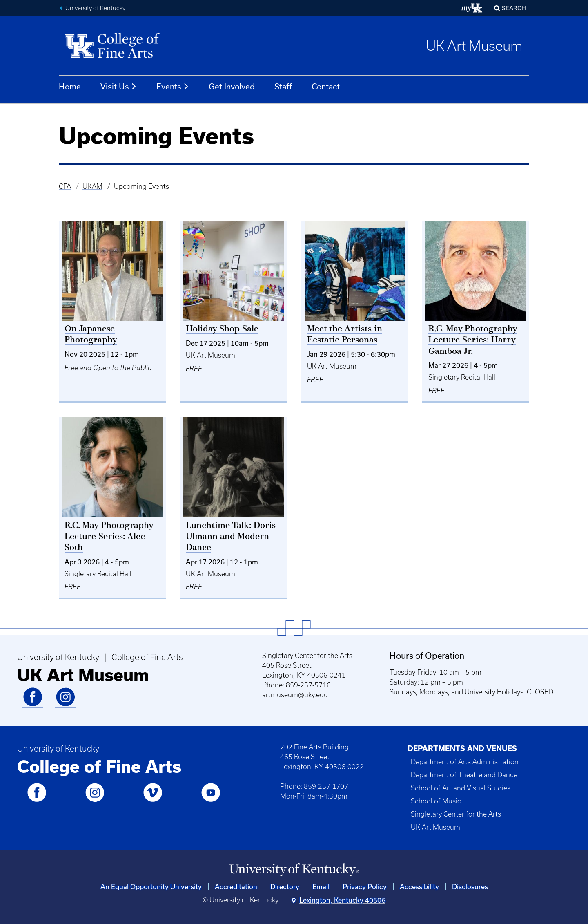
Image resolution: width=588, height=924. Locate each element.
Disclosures (470, 887)
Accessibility (419, 887)
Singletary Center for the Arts (456, 814)
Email (321, 887)
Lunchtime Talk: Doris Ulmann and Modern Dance (231, 537)
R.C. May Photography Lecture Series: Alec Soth (109, 537)
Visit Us (119, 87)
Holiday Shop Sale (222, 329)
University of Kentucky (95, 8)
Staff (283, 86)
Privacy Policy (365, 887)
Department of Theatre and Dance (464, 775)
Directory (285, 887)
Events (173, 87)
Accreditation (236, 887)
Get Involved (232, 86)
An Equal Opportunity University (151, 887)
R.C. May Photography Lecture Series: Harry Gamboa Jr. (473, 340)
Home (70, 86)
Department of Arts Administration (465, 762)
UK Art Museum (474, 46)
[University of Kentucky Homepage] (294, 870)
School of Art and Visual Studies (461, 788)
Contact (326, 86)
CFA (65, 186)
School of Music (436, 801)
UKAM (92, 186)
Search (514, 8)
